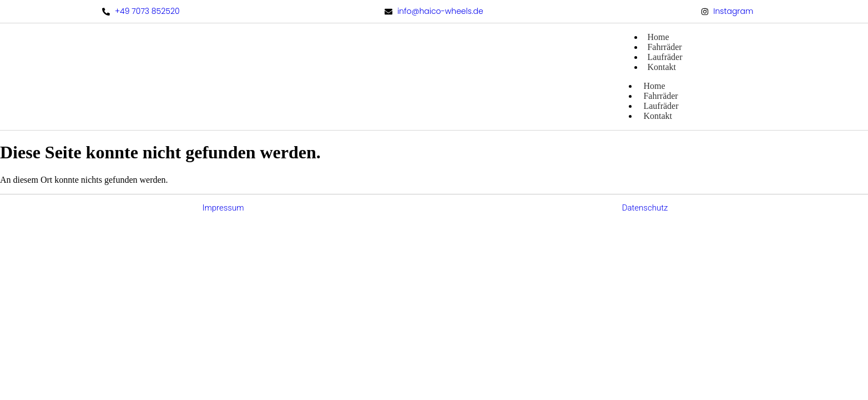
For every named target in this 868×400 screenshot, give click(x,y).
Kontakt (662, 67)
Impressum (223, 208)
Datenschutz (645, 208)
